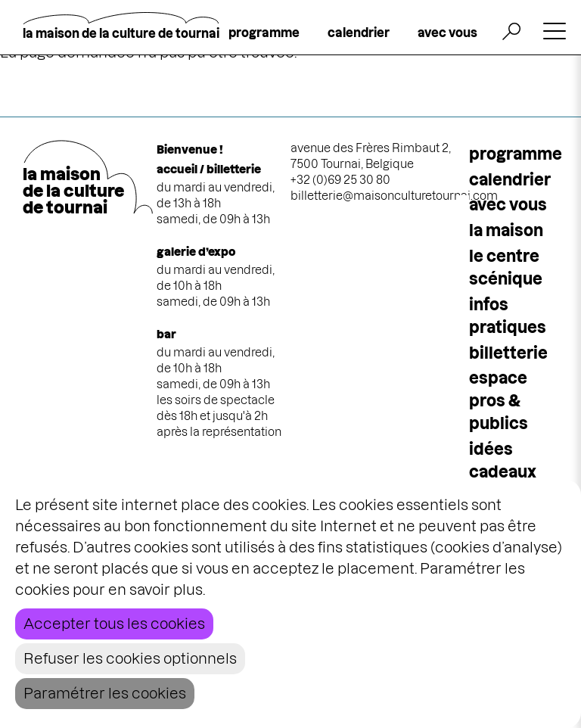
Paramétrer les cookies (105, 694)
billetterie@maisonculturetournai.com (394, 196)
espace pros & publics (499, 401)
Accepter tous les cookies (114, 624)
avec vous (447, 33)
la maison (506, 230)
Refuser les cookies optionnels (130, 659)
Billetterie (508, 353)
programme (264, 33)
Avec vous (508, 205)
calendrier (359, 33)
